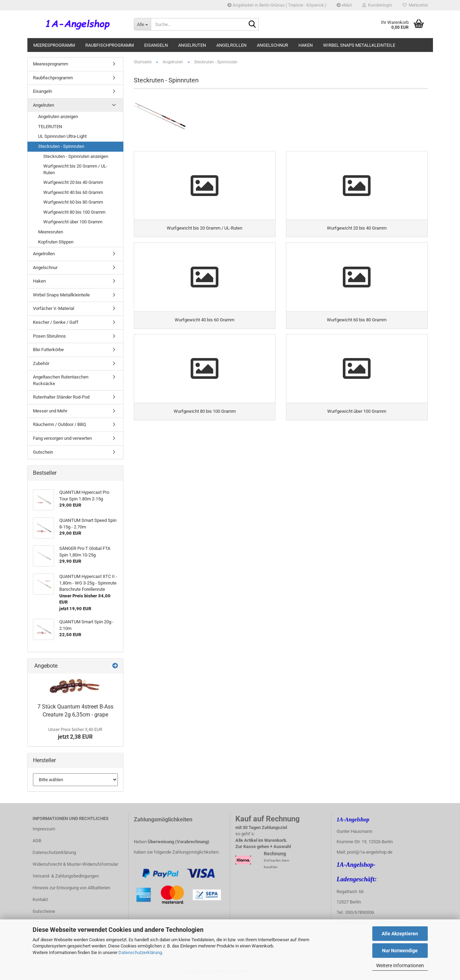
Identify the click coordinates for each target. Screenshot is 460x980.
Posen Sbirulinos (49, 336)
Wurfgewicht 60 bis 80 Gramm (73, 202)
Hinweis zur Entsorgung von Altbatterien (71, 888)
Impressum (44, 829)
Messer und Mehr (50, 411)
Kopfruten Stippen (56, 242)
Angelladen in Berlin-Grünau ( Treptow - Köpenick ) (277, 5)
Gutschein (43, 452)
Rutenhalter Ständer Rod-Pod (61, 397)
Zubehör (41, 363)
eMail (344, 5)
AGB (37, 841)
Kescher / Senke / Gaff (56, 322)
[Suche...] (142, 24)
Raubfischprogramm (110, 45)
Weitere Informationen (400, 965)
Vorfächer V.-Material (54, 308)
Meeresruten (51, 232)
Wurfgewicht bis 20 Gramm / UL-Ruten (75, 169)
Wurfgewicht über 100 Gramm (73, 222)
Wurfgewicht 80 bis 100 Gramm (74, 212)
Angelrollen (231, 45)
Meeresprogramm (54, 45)
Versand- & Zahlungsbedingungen (66, 876)
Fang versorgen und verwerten (62, 438)
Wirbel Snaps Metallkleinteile (359, 45)
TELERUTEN (50, 127)
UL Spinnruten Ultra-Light (62, 136)
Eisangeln (156, 45)
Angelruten (192, 45)
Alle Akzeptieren (400, 934)
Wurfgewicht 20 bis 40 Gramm (73, 182)
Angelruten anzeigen (58, 117)
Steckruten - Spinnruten (61, 146)
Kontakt (40, 899)
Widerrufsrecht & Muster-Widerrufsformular (75, 864)
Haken (306, 45)
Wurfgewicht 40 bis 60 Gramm (73, 192)
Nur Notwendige (400, 951)
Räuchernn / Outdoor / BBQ (59, 424)
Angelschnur (272, 45)
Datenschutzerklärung (140, 952)
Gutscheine (44, 911)
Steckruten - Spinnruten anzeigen (76, 156)
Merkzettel (415, 5)
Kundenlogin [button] (377, 5)
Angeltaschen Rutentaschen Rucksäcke (61, 380)
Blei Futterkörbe (48, 350)
